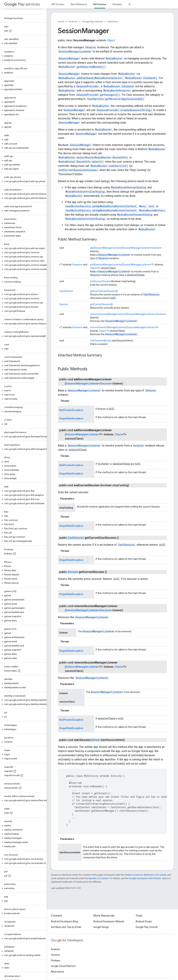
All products (57, 972)
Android (55, 949)
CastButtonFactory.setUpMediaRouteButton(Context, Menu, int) (110, 206)
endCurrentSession (101, 281)
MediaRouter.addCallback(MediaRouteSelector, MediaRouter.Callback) (108, 78)
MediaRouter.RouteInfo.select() (81, 162)
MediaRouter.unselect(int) (109, 166)
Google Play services (92, 22)
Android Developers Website (109, 921)
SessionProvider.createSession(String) (124, 110)
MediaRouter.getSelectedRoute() (81, 67)
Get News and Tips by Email (66, 927)
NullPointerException (71, 410)
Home (61, 22)
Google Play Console (147, 927)
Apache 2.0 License (98, 878)
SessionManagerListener (75, 52)
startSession (97, 341)
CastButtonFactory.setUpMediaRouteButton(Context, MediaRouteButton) (115, 210)
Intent (108, 341)
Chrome (55, 955)
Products (73, 22)
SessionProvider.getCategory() (98, 95)
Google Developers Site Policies (145, 878)
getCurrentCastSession (103, 291)
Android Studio (144, 921)
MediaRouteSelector (117, 91)
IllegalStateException (71, 418)
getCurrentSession (100, 304)
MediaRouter (114, 58)
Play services (22, 4)
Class (93, 268)
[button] (23, 43)
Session (91, 47)
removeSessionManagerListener (108, 314)
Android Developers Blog (64, 921)
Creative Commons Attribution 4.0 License (145, 875)
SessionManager (69, 58)
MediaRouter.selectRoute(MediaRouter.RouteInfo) (93, 157)
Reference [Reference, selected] (100, 4)
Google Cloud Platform (63, 966)
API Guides (58, 4)
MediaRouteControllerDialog (85, 192)
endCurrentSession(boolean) (78, 170)
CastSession (66, 291)
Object (111, 40)
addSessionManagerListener (106, 248)
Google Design (101, 927)
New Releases (79, 4)
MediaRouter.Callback (119, 86)
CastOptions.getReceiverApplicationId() (116, 99)
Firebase (56, 960)
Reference (113, 22)
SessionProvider (88, 86)
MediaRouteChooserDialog (129, 187)
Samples (117, 4)
